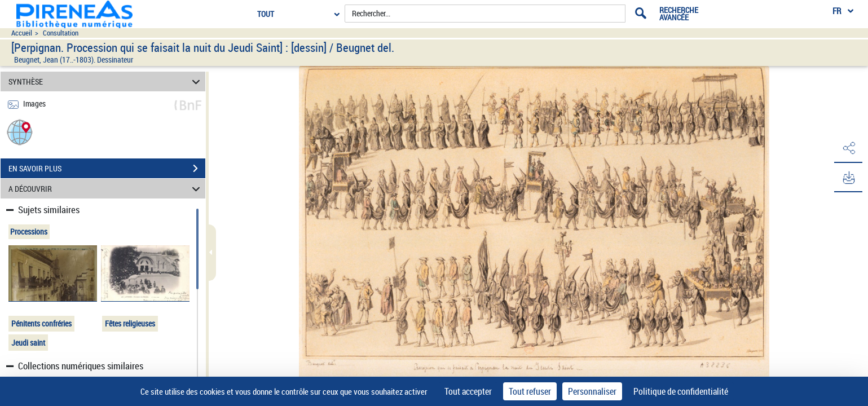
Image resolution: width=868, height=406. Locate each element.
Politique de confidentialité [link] (681, 391)
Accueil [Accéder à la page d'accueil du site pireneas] (22, 33)
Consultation (61, 33)
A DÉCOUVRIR (106, 189)
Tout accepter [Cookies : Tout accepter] (468, 391)
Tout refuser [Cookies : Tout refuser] (530, 391)
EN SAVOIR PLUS (107, 169)
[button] (20, 132)
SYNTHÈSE (106, 81)
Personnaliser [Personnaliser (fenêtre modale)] (592, 391)
